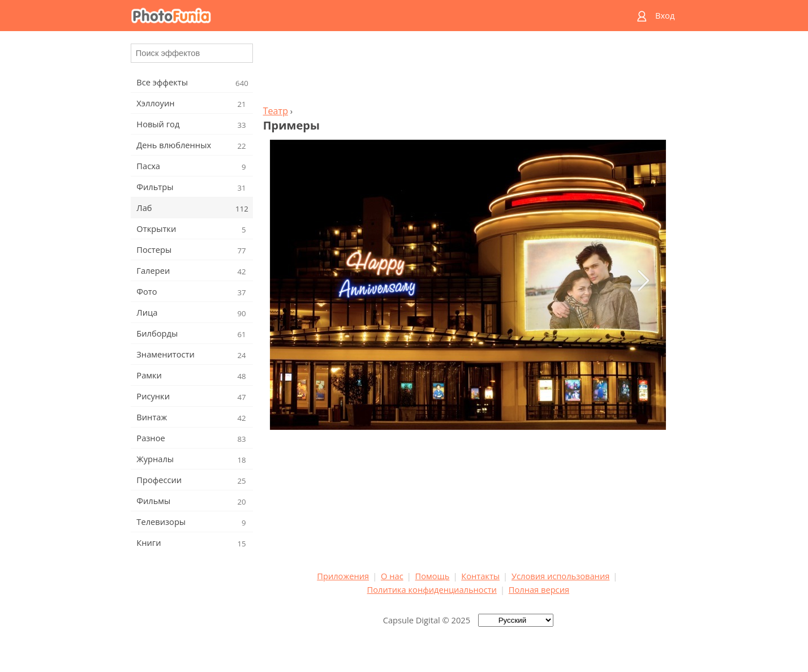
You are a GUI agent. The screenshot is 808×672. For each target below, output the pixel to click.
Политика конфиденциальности (432, 589)
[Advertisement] (468, 71)
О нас (392, 576)
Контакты (480, 576)
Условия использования (560, 576)
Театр (276, 111)
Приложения (343, 576)
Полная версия (539, 589)
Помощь (433, 576)
